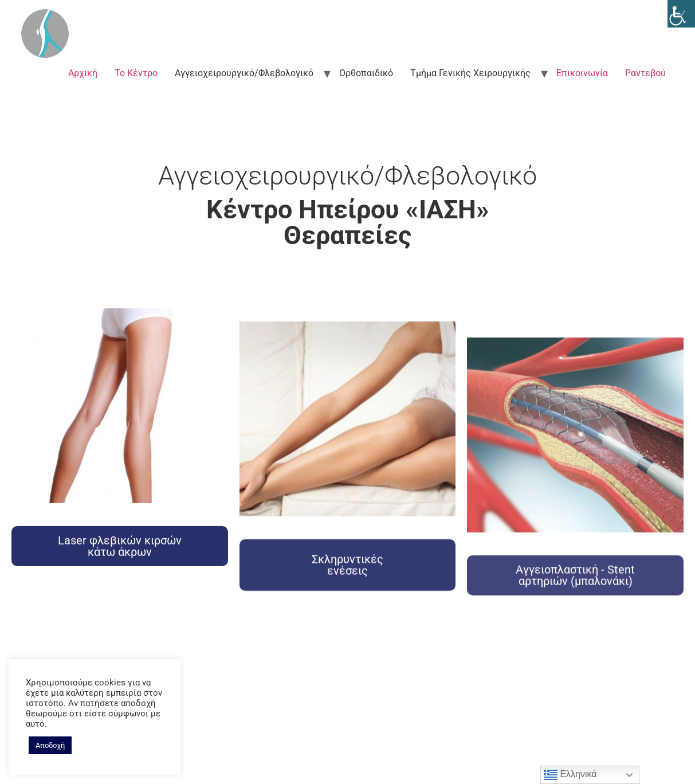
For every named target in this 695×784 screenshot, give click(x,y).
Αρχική (83, 73)
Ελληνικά (570, 775)
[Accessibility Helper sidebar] (681, 14)
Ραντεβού (645, 73)
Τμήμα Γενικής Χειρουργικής (470, 73)
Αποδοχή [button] (50, 745)
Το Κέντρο (136, 73)
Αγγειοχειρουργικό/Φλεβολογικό (244, 73)
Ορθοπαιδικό (366, 73)
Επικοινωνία (582, 73)
